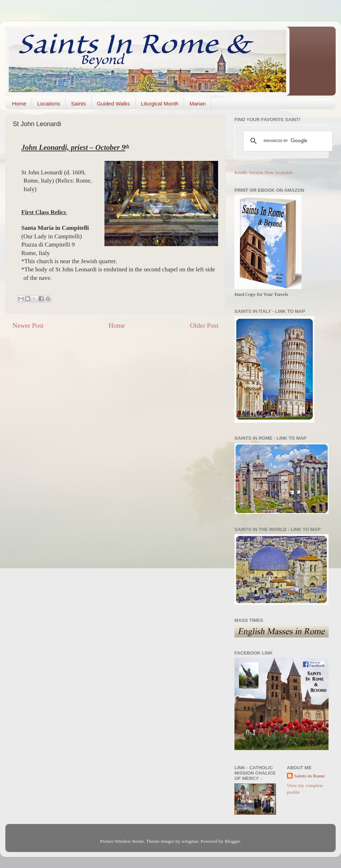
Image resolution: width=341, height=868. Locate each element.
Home (19, 104)
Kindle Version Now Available (264, 172)
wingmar (190, 841)
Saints (79, 104)
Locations (49, 104)
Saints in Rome (310, 776)
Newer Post (28, 325)
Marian (197, 104)
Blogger (232, 841)
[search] (287, 141)
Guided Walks (113, 104)
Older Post (204, 325)
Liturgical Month (160, 104)
